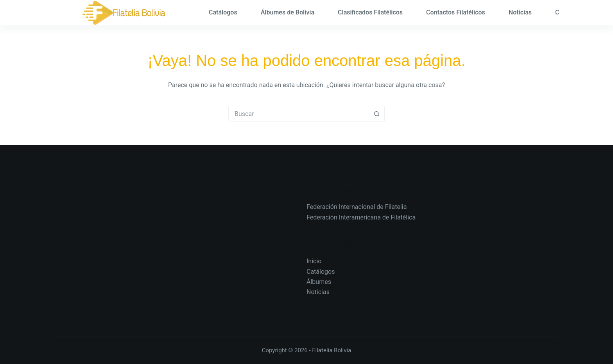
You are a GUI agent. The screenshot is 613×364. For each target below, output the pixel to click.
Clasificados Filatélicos (370, 12)
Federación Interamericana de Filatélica (361, 217)
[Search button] (376, 114)
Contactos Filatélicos (456, 12)
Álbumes (319, 282)
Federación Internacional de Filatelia (357, 207)
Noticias (520, 12)
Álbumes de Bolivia (288, 12)
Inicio (314, 261)
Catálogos (223, 12)
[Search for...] (299, 114)
